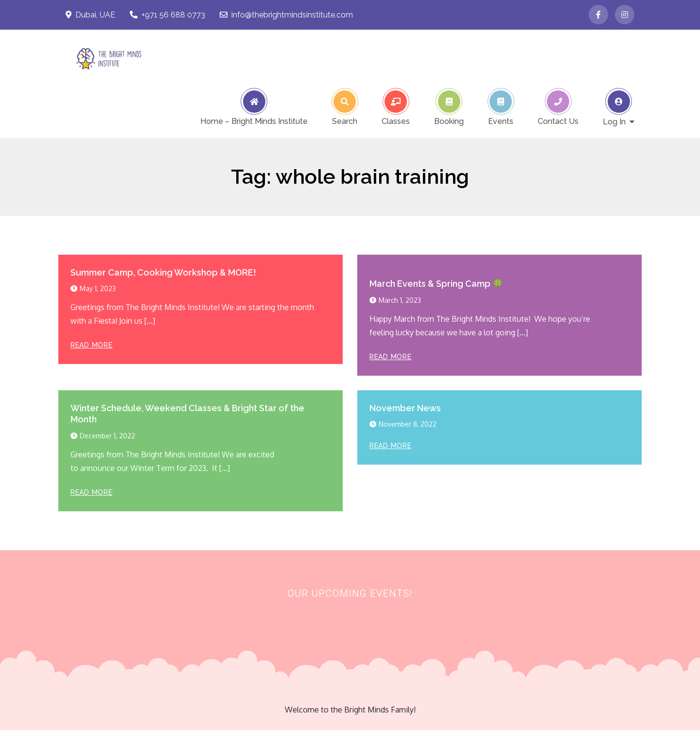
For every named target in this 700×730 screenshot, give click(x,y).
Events (501, 121)
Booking (449, 121)
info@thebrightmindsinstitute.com (286, 15)
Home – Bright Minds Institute (254, 121)
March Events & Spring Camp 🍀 (436, 284)
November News (405, 408)
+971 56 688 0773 (167, 15)
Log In (614, 122)
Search (345, 121)
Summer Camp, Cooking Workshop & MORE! (163, 272)
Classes (396, 121)
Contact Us (558, 121)
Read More (91, 345)
